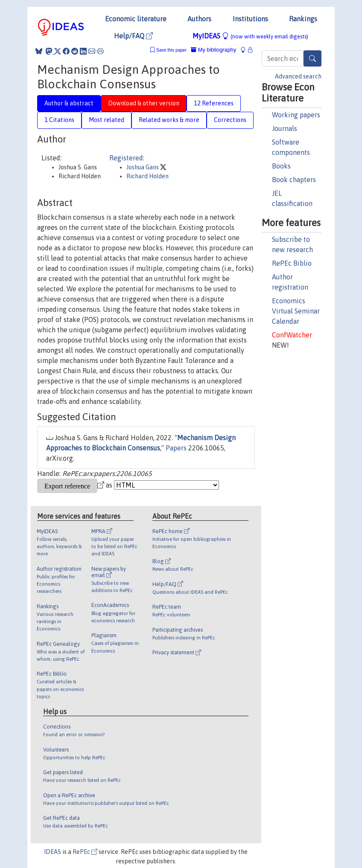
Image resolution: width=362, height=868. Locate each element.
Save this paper (171, 50)
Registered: (127, 158)
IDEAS (53, 852)
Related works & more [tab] (169, 120)
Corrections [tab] (230, 120)
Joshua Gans (143, 167)
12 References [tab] (214, 103)
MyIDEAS (250, 36)
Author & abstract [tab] (69, 103)
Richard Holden (147, 176)
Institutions (250, 19)
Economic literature (136, 19)
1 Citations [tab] (59, 120)
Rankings (303, 19)
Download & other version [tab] (144, 103)
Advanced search (298, 76)
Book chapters (294, 180)
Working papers (296, 115)
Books (281, 166)
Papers (176, 448)
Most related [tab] (107, 120)
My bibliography (213, 50)
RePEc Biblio (292, 263)
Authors (199, 19)
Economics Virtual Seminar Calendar (296, 311)
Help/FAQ (133, 36)
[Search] (312, 58)
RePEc (85, 852)
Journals (285, 128)
